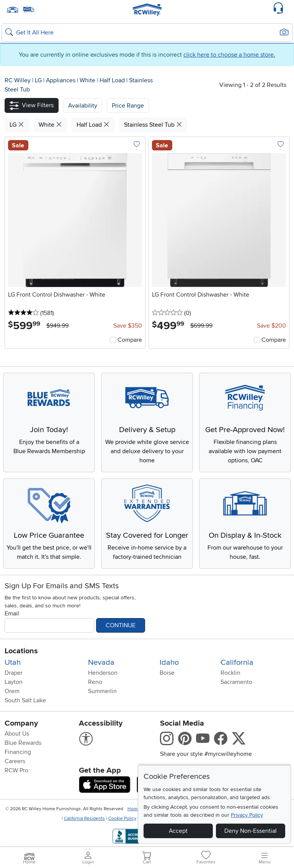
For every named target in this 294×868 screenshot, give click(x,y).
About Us (17, 734)
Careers (15, 761)
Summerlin (102, 691)
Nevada (101, 662)
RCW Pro (16, 770)
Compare (130, 340)
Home (134, 809)
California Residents (84, 818)
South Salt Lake (25, 700)
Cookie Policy (122, 818)
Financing (18, 752)
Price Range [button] (128, 106)
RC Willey (18, 80)
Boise (167, 673)
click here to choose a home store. (229, 55)
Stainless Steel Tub (153, 125)
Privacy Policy (247, 815)
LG (39, 80)
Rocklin (230, 673)
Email (12, 613)
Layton (14, 682)
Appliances (61, 80)
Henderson (103, 673)
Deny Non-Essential (251, 831)
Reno (95, 682)
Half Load (113, 80)
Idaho (169, 662)
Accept (178, 831)
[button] (32, 105)
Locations (21, 651)
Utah (13, 662)
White (88, 80)
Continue (121, 625)
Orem (12, 691)
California (237, 662)
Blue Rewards (23, 743)
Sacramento (236, 682)
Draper (14, 673)
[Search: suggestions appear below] (147, 33)
